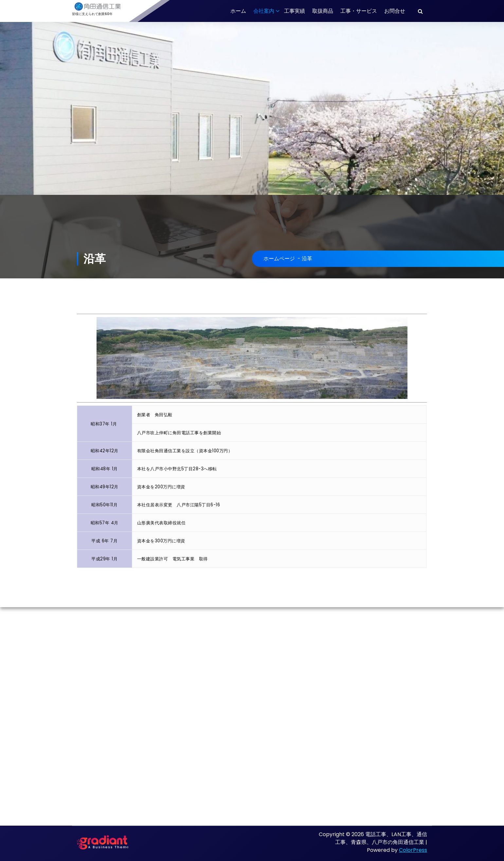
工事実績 (295, 11)
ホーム (238, 11)
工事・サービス (359, 11)
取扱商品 (323, 11)
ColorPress (413, 850)
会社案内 (264, 11)
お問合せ (395, 11)
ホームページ (279, 259)
